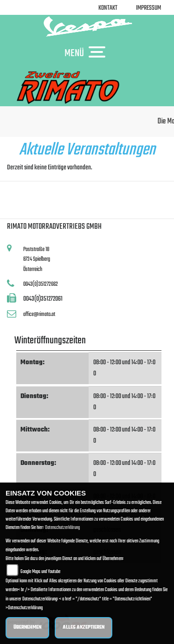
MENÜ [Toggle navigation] (87, 53)
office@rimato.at (39, 314)
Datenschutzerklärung (62, 528)
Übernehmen (27, 628)
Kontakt (108, 8)
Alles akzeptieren (84, 628)
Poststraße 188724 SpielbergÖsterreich (37, 259)
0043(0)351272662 (41, 284)
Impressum (148, 8)
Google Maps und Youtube (40, 572)
